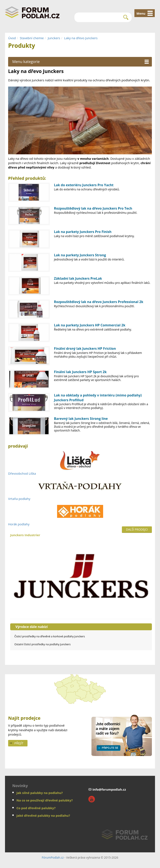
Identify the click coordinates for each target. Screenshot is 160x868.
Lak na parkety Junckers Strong (80, 255)
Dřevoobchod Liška (22, 473)
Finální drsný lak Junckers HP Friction (85, 348)
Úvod (12, 38)
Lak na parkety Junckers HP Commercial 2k (90, 325)
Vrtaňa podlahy (19, 499)
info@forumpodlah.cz (109, 789)
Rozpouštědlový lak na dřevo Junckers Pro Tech (93, 208)
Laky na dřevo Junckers (81, 38)
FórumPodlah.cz (53, 857)
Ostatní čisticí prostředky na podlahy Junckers (42, 644)
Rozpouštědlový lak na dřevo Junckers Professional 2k (99, 302)
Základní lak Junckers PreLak (78, 278)
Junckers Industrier (81, 574)
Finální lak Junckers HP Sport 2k (80, 372)
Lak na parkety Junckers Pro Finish (83, 232)
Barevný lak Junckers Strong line (81, 419)
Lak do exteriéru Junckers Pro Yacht (84, 185)
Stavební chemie (32, 38)
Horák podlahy (19, 524)
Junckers (54, 38)
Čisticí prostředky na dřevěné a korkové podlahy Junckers (50, 636)
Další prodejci (137, 529)
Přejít (19, 743)
